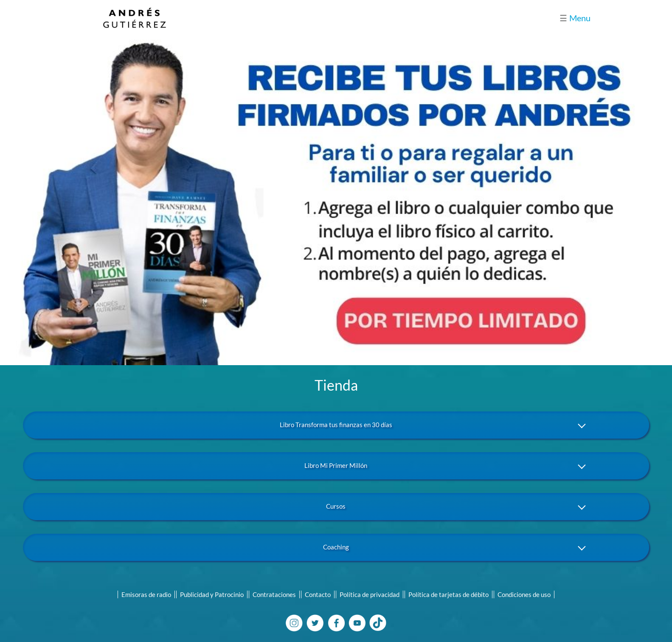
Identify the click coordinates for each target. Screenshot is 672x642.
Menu (575, 18)
